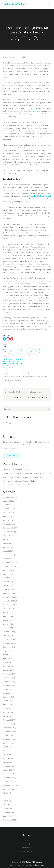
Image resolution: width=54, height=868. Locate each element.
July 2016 (6, 747)
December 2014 (9, 820)
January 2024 (8, 501)
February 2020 (8, 589)
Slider (46, 376)
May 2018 (6, 662)
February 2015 (8, 812)
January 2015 (8, 816)
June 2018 (6, 659)
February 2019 (8, 632)
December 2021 (9, 528)
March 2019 (7, 628)
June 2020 (7, 574)
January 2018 (8, 678)
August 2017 (7, 697)
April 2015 (6, 805)
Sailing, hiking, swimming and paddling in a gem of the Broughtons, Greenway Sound (13, 361)
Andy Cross (10, 57)
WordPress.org (27, 851)
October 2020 (8, 566)
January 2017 (8, 724)
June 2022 (6, 516)
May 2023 (6, 505)
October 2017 (8, 689)
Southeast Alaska (8, 380)
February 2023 (8, 509)
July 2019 (6, 612)
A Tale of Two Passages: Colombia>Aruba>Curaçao (22, 477)
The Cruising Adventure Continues (16, 469)
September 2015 (9, 785)
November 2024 (9, 497)
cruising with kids (9, 376)
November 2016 (9, 732)
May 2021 (6, 543)
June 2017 (6, 705)
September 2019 (9, 605)
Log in (27, 840)
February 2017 (8, 720)
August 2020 (8, 570)
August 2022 (7, 513)
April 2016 (6, 758)
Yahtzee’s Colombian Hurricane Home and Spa (21, 485)
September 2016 (9, 739)
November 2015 (9, 778)
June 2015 (6, 797)
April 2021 (6, 547)
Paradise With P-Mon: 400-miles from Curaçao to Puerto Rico (27, 473)
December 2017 (9, 682)
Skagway (40, 376)
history (34, 111)
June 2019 (6, 616)
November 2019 (9, 601)
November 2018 (9, 643)
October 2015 (8, 781)
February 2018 (8, 674)
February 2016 (8, 766)
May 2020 (6, 578)
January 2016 (8, 770)
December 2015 (9, 774)
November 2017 (9, 685)
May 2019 (6, 620)
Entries (27, 844)
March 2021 (7, 551)
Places (25, 373)
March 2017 (7, 716)
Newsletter (33, 376)
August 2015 (7, 789)
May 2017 (6, 708)
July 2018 (6, 655)
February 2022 (8, 524)
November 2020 (9, 562)
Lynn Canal (24, 376)
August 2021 (7, 536)
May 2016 (6, 755)
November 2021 (9, 532)
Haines (18, 376)
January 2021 (8, 555)
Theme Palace (40, 865)
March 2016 (7, 762)
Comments (27, 848)
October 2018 (8, 647)
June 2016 (6, 751)
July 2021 (6, 539)
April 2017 (6, 712)
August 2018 (7, 651)
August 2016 (7, 743)
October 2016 (8, 735)
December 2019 (9, 597)
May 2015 (6, 801)
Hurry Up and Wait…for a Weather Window (19, 481)
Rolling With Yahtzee (15, 4)
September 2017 (9, 693)
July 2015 (6, 793)
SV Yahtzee (19, 380)
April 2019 (7, 624)
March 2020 (7, 586)
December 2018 (9, 639)
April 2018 (6, 666)
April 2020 (7, 582)
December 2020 (9, 559)
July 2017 (6, 701)
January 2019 (8, 635)
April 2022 (7, 520)
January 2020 (8, 593)
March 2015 (7, 808)
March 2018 (7, 670)
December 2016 (9, 728)
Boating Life (17, 373)
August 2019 (7, 609)
